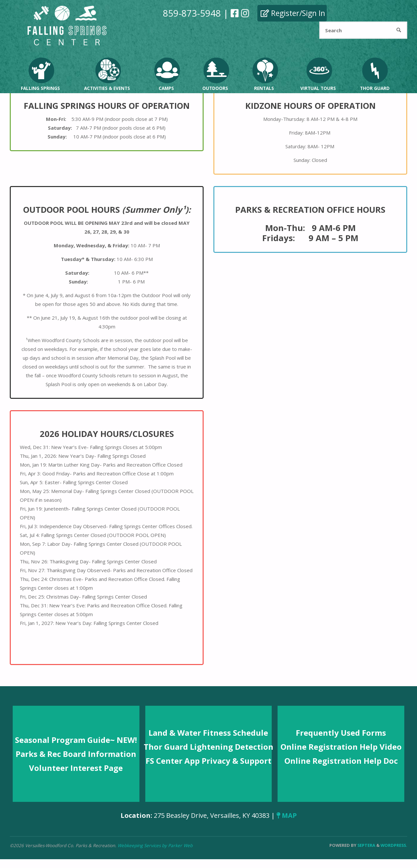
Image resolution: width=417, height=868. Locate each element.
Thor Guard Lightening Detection (208, 747)
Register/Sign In (293, 13)
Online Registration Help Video (341, 747)
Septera (366, 845)
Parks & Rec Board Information (76, 754)
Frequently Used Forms (341, 733)
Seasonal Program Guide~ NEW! (76, 740)
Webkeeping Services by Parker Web (155, 846)
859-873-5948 (192, 13)
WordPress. (394, 845)
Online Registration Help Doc (341, 761)
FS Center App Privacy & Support (208, 761)
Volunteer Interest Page (76, 768)
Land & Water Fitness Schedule (208, 733)
